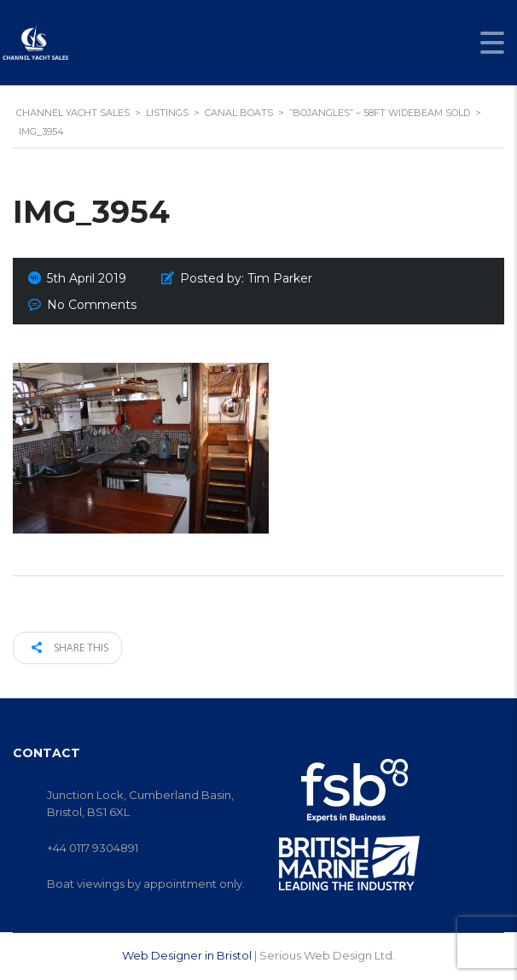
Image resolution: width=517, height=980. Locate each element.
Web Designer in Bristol (187, 955)
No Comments (92, 305)
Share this (70, 647)
